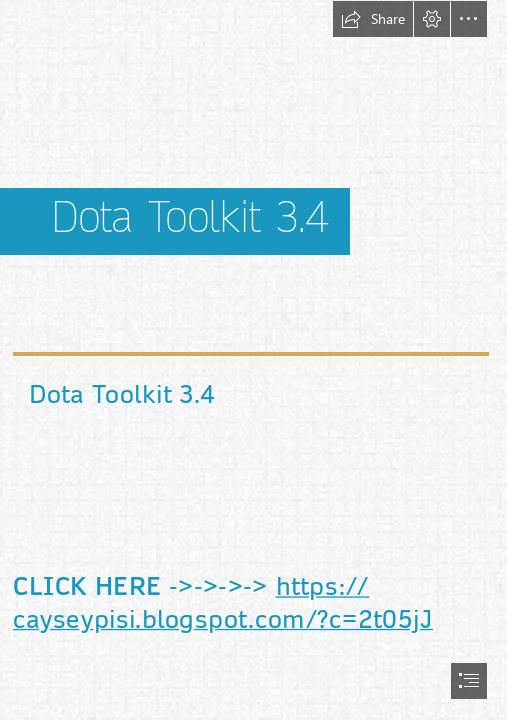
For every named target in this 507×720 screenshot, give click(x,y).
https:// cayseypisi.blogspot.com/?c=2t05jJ (223, 603)
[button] (373, 19)
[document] (253, 360)
